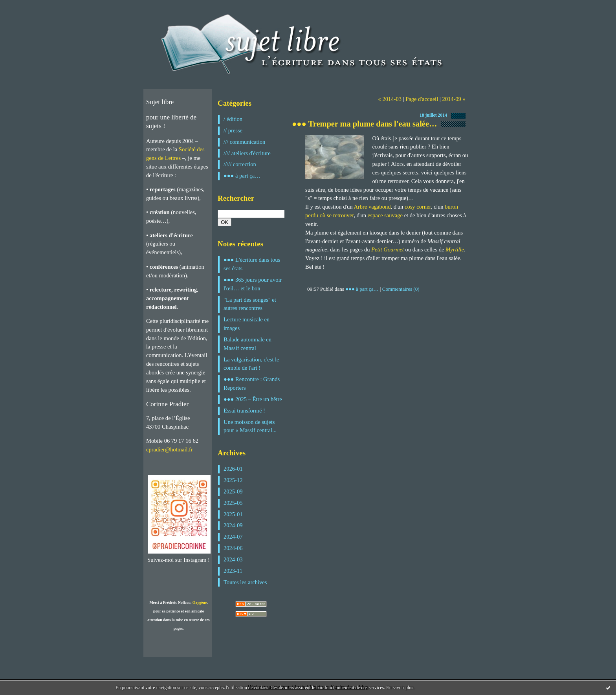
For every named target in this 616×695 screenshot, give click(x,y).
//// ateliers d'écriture (247, 153)
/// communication (244, 142)
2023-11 (233, 571)
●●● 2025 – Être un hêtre (253, 399)
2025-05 (233, 503)
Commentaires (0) (401, 289)
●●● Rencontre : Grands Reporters (252, 383)
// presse (233, 130)
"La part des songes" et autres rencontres (250, 304)
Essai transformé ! (244, 411)
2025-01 (233, 514)
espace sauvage (385, 215)
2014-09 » (454, 99)
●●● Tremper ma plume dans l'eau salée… (364, 124)
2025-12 (233, 480)
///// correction (240, 164)
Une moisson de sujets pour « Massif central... (250, 426)
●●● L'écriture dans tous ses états (252, 264)
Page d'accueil (422, 99)
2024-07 (233, 537)
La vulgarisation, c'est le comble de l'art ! (251, 364)
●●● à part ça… (242, 176)
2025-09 (233, 491)
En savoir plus (400, 688)
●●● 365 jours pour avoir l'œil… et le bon (253, 284)
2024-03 (233, 559)
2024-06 (233, 548)
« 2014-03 (390, 99)
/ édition (233, 119)
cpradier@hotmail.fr (170, 449)
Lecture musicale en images (247, 324)
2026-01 (233, 469)
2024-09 (233, 525)
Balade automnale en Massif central (247, 344)
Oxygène (200, 602)
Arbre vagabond (372, 207)
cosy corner (418, 207)
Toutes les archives (245, 582)
